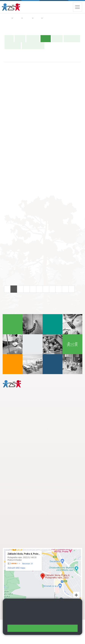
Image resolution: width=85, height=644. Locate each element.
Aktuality (33, 39)
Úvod (9, 39)
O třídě (20, 39)
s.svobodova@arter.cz (33, 476)
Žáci (17, 18)
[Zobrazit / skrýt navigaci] (77, 7)
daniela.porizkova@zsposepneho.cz (32, 438)
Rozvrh (57, 39)
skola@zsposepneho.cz (25, 484)
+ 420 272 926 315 (19, 434)
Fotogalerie (13, 46)
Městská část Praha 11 (16, 449)
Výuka (48, 18)
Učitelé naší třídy (33, 46)
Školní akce (72, 39)
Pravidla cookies (30, 620)
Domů (6, 18)
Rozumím (42, 628)
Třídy (27, 18)
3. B (37, 18)
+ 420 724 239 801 (32, 480)
